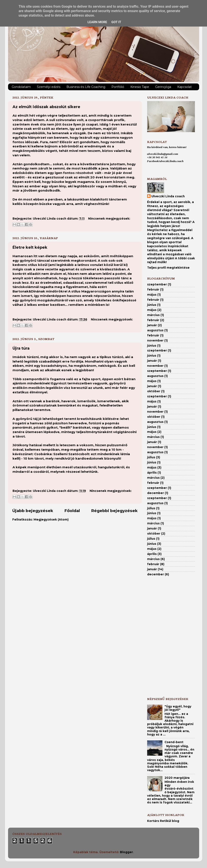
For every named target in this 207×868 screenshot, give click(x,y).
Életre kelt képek (30, 247)
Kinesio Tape (140, 87)
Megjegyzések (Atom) (51, 519)
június (152, 305)
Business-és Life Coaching (86, 87)
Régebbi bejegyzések (114, 511)
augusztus (155, 330)
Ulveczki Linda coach (168, 196)
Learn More (97, 22)
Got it (116, 22)
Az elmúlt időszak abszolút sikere (46, 107)
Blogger (126, 852)
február (153, 289)
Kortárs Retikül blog (163, 821)
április (152, 473)
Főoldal (72, 511)
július (151, 457)
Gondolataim (21, 87)
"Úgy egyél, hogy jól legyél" (178, 708)
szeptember (157, 284)
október (154, 391)
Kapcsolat (184, 87)
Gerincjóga (163, 87)
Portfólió (118, 87)
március (153, 315)
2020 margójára (177, 778)
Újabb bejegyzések (33, 511)
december (156, 493)
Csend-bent (174, 742)
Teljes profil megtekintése (168, 268)
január (152, 325)
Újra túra (21, 348)
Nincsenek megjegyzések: (109, 219)
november (155, 340)
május (152, 295)
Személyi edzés (49, 87)
